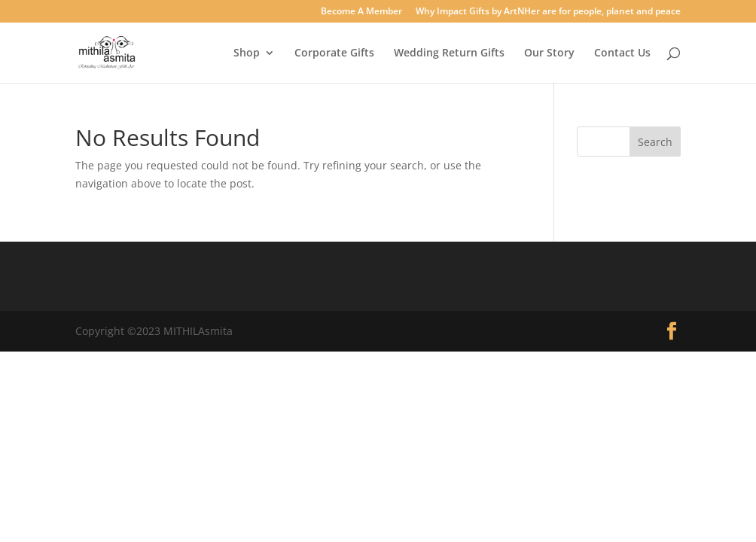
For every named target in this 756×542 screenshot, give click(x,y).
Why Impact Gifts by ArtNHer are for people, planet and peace (548, 12)
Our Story (549, 53)
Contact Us (622, 53)
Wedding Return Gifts (449, 53)
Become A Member (361, 12)
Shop (247, 53)
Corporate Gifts (334, 53)
